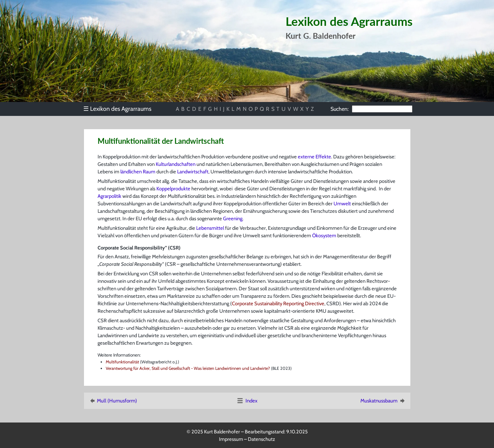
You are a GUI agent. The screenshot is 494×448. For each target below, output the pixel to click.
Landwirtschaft (193, 172)
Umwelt (342, 204)
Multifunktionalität (122, 362)
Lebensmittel (210, 228)
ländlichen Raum (138, 172)
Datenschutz (261, 439)
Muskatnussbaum (383, 401)
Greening (233, 219)
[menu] (121, 109)
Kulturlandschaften (176, 164)
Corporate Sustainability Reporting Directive (278, 304)
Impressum (231, 439)
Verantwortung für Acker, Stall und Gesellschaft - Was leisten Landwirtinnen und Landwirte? (188, 368)
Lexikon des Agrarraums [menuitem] (117, 109)
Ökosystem (324, 236)
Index (247, 401)
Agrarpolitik (109, 196)
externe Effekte (314, 157)
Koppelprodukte (173, 189)
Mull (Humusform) (113, 401)
